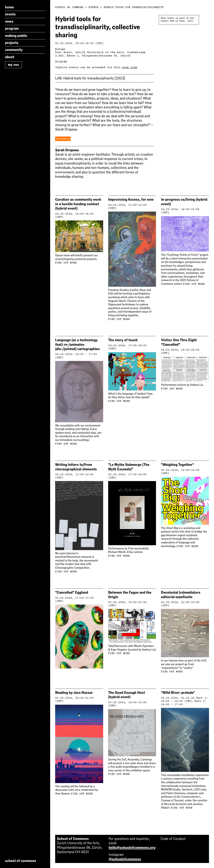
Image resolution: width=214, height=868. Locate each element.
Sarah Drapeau (67, 150)
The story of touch (123, 340)
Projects (12, 43)
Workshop (63, 139)
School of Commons (69, 7)
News (9, 21)
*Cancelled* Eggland (72, 592)
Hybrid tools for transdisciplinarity (90, 78)
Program (12, 28)
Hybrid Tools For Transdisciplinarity (134, 7)
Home (9, 7)
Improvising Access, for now (131, 199)
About (10, 57)
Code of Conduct (173, 839)
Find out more (66, 263)
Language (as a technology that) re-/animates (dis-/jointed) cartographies (77, 344)
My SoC (13, 65)
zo (124, 68)
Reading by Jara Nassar (74, 693)
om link (131, 68)
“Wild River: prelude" (178, 693)
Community (14, 50)
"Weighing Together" (177, 465)
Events (10, 14)
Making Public (16, 36)
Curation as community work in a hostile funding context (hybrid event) (78, 204)
